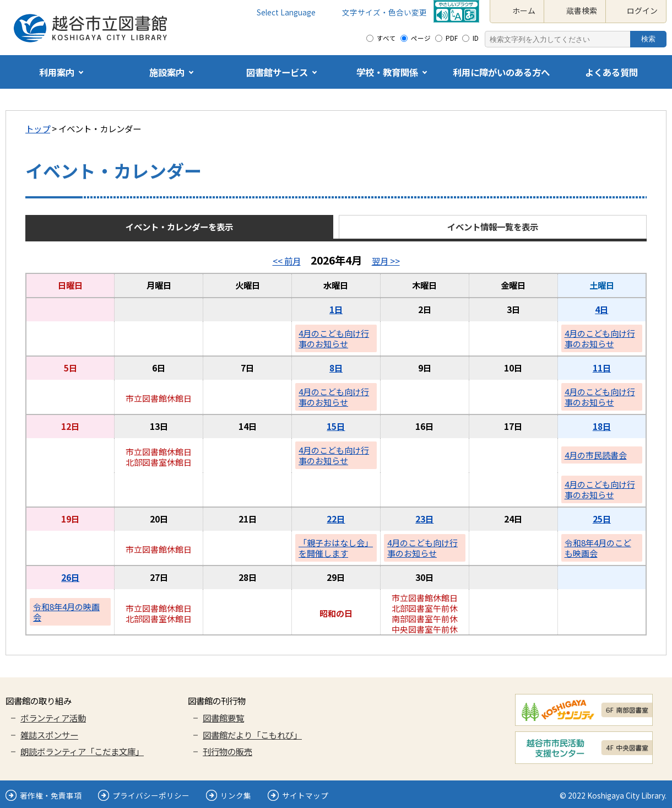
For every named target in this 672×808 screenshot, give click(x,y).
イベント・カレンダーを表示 (179, 227)
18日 (602, 426)
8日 (336, 368)
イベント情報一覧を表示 (493, 227)
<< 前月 (287, 261)
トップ (38, 128)
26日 (70, 577)
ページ (421, 38)
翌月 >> (386, 261)
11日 (602, 368)
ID (476, 38)
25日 (602, 519)
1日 (336, 309)
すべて (386, 38)
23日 (424, 519)
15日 (336, 426)
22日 (336, 519)
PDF (452, 38)
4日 (601, 309)
